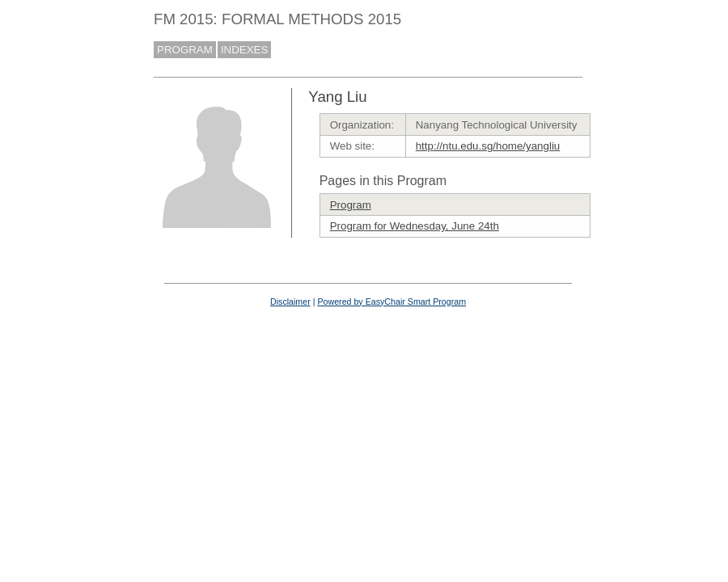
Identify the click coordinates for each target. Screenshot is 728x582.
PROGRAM (185, 50)
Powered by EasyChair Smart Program (392, 302)
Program (351, 205)
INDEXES (245, 50)
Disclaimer (290, 302)
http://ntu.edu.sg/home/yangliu (488, 146)
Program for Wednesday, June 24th (415, 226)
